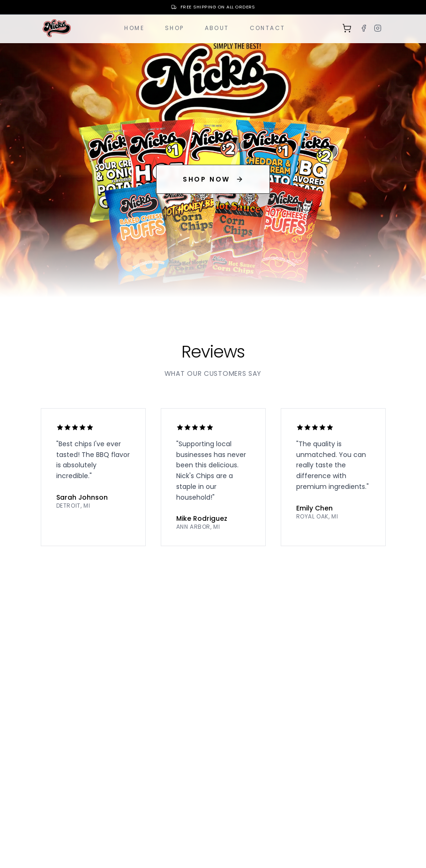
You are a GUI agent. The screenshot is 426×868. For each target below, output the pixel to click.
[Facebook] (364, 28)
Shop (175, 28)
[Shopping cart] (347, 28)
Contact (268, 28)
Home (134, 28)
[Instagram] (378, 28)
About (217, 28)
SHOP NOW (213, 179)
